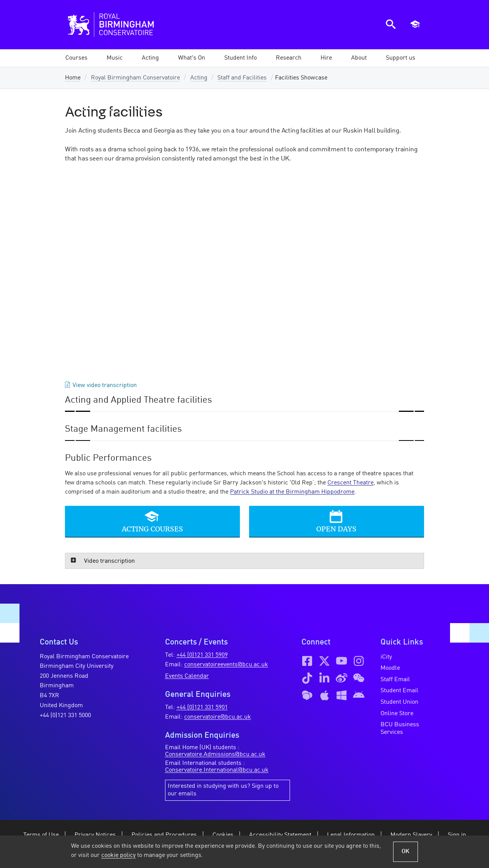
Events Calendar (187, 676)
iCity (386, 657)
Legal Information (351, 835)
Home (73, 78)
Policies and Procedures (164, 835)
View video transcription (105, 385)
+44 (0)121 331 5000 (65, 716)
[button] (115, 58)
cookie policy (118, 855)
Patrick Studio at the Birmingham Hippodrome (292, 492)
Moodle (390, 668)
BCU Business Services (400, 729)
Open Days (336, 529)
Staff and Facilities (242, 78)
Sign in (457, 835)
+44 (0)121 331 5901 (202, 708)
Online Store (397, 714)
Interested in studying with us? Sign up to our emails (223, 790)
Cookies (223, 835)
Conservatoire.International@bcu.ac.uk (217, 770)
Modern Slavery (411, 835)
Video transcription (109, 561)
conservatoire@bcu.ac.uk (218, 717)
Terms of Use (41, 835)
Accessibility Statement (280, 835)
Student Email (399, 691)
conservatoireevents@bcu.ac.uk (226, 665)
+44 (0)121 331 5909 (202, 655)
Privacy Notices (95, 835)
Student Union (399, 702)
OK (406, 852)
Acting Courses (152, 529)
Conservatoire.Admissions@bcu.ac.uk (215, 755)
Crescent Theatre (351, 483)
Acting (199, 78)
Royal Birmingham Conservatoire (135, 78)
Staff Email (395, 680)
